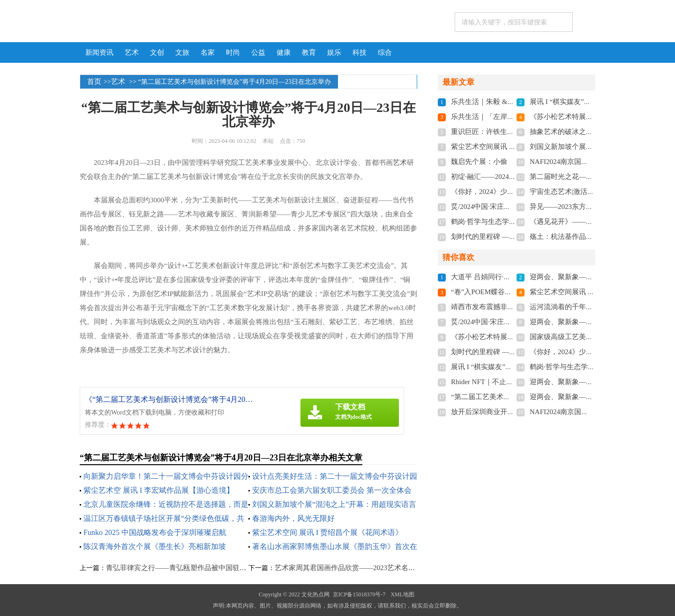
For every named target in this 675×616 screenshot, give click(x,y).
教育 (309, 52)
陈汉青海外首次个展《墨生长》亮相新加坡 (155, 546)
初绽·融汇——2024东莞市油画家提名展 (512, 177)
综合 (385, 52)
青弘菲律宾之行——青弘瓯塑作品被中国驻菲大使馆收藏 (194, 568)
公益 (258, 52)
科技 (360, 52)
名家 (208, 52)
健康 (284, 52)
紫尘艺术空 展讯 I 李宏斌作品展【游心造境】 (159, 490)
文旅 (182, 52)
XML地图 (402, 594)
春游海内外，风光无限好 (293, 518)
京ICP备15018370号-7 (359, 594)
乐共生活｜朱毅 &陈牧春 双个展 (501, 102)
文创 (157, 52)
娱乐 (334, 52)
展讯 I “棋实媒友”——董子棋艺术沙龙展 (592, 102)
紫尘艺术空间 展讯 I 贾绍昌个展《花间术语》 (327, 532)
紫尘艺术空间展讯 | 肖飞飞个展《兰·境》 (514, 147)
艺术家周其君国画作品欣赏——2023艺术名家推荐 (352, 568)
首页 (94, 82)
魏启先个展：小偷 (479, 162)
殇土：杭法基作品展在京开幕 (575, 237)
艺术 (132, 52)
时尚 (233, 52)
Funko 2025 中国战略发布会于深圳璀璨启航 (155, 532)
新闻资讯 (99, 52)
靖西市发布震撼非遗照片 (490, 307)
